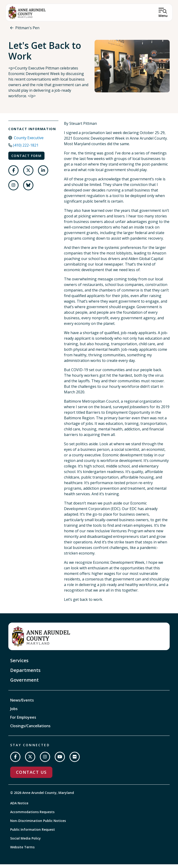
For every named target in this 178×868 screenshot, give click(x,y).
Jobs (14, 713)
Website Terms (22, 851)
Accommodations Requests (32, 816)
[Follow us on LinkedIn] (43, 174)
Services (19, 664)
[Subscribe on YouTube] (60, 761)
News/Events (22, 704)
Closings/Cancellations (30, 730)
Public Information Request (33, 833)
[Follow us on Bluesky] (28, 189)
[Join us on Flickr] (75, 761)
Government (24, 684)
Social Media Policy (25, 842)
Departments (25, 674)
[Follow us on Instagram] (13, 189)
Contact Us (31, 776)
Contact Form (26, 159)
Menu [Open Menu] (163, 16)
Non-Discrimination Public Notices (38, 824)
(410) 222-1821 (26, 149)
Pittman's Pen (27, 28)
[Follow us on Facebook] (13, 174)
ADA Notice (19, 807)
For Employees (23, 721)
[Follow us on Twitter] (28, 174)
